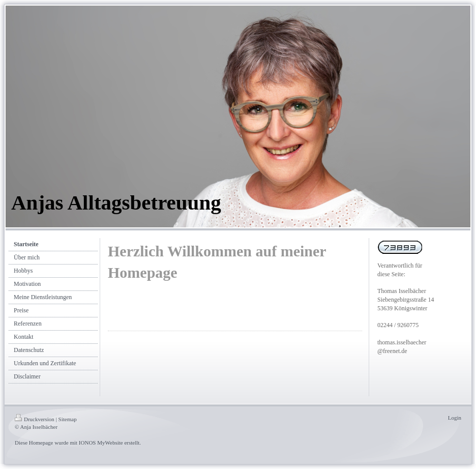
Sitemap (68, 419)
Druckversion (35, 419)
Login (455, 418)
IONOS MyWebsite (101, 443)
